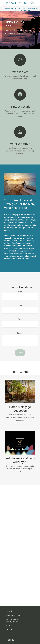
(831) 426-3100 (15, 615)
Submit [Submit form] (20, 353)
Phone (20, 319)
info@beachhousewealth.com (16, 626)
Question (20, 333)
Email (20, 305)
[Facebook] (8, 630)
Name (20, 291)
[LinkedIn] (11, 630)
